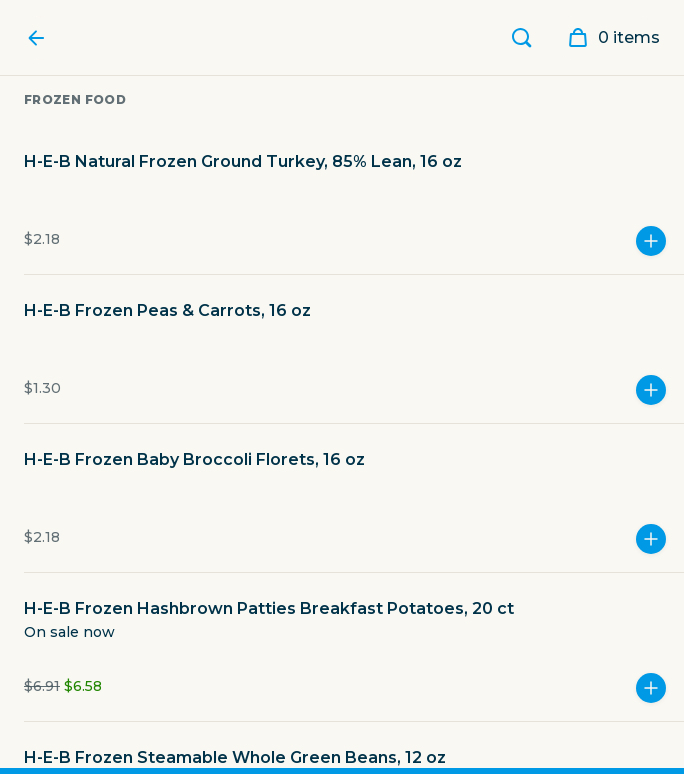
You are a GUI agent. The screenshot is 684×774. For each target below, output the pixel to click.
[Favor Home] (41, 38)
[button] (354, 212)
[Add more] (651, 241)
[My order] (607, 38)
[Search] (522, 38)
